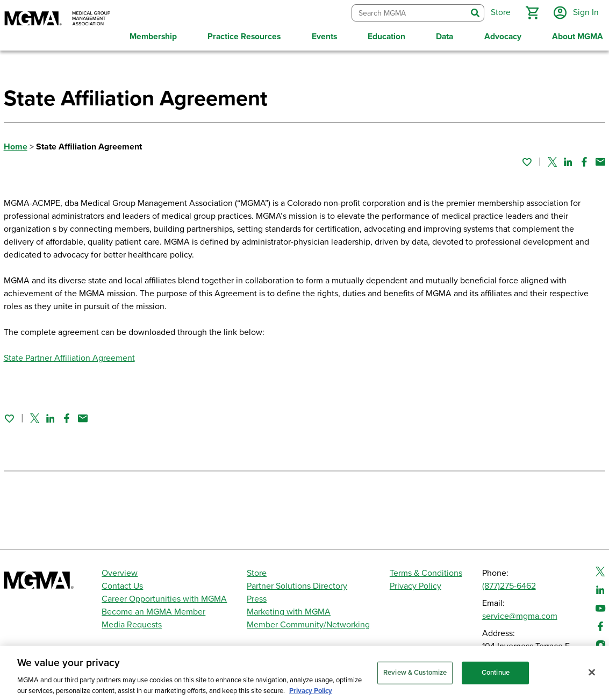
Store (257, 573)
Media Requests (132, 625)
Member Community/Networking (308, 625)
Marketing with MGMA (289, 612)
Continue (496, 678)
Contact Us (122, 586)
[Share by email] (600, 162)
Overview (120, 573)
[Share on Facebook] (584, 162)
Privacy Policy (415, 586)
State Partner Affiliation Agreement (69, 358)
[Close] (592, 678)
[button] (532, 13)
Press (257, 599)
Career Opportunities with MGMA (164, 599)
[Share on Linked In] (568, 162)
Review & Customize (415, 678)
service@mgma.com (520, 616)
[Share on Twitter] (552, 162)
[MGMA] (58, 19)
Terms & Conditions (426, 573)
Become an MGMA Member (153, 612)
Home (16, 147)
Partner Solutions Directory (297, 586)
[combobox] (409, 13)
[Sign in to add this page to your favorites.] (527, 162)
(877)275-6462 (509, 586)
